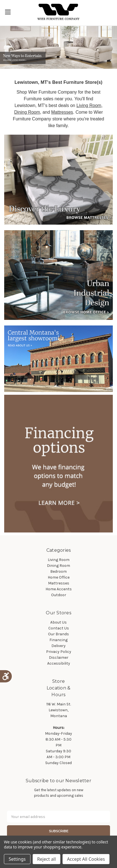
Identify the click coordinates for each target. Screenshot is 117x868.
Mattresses (62, 112)
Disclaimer (59, 657)
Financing (59, 640)
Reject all (46, 859)
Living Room (89, 105)
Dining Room (27, 112)
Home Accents (59, 589)
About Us (59, 622)
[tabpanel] (59, 47)
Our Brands (59, 634)
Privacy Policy (59, 652)
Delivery (59, 646)
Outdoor (59, 595)
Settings (17, 859)
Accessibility (59, 663)
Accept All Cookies (86, 859)
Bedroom (59, 571)
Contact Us (59, 628)
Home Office (59, 577)
